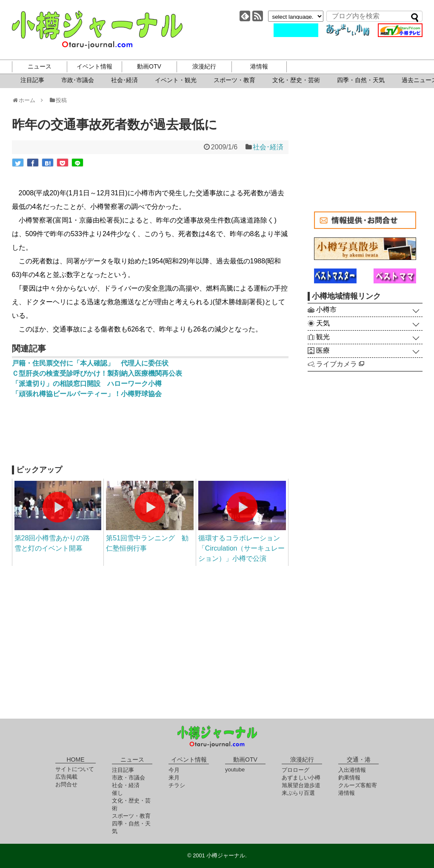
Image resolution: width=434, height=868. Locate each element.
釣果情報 (349, 778)
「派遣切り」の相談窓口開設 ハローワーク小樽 (87, 384)
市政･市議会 (78, 80)
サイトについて (75, 769)
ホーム (27, 100)
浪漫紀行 (204, 66)
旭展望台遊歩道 (301, 785)
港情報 (259, 66)
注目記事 (32, 80)
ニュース (40, 66)
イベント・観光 (176, 80)
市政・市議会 (128, 778)
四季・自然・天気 (361, 80)
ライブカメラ (340, 364)
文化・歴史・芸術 (296, 80)
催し (117, 793)
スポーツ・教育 (234, 80)
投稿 (58, 100)
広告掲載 (66, 777)
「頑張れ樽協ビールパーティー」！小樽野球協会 (87, 394)
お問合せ (66, 784)
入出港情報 (352, 770)
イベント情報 (94, 66)
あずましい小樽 (301, 778)
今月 (174, 770)
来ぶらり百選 (298, 793)
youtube (235, 769)
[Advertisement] (150, 436)
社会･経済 (124, 80)
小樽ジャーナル (97, 30)
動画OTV (149, 66)
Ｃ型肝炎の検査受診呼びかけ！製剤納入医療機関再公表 (97, 373)
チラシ (177, 785)
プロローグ (296, 770)
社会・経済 (126, 785)
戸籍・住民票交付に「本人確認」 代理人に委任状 (94, 363)
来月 (174, 778)
